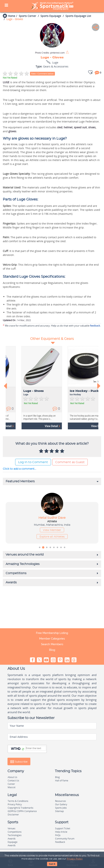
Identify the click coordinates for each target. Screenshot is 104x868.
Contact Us (13, 781)
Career (11, 784)
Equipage (13, 842)
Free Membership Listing (52, 633)
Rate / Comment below (42, 74)
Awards (12, 839)
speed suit (80, 127)
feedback (95, 326)
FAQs (58, 835)
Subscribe (19, 762)
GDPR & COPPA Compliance (22, 811)
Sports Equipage (51, 16)
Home (12, 16)
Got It (52, 864)
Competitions (15, 832)
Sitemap (59, 811)
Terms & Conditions (18, 801)
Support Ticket (63, 828)
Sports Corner (27, 16)
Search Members (52, 644)
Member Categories (52, 639)
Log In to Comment (33, 462)
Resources (61, 801)
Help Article (61, 832)
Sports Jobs (61, 808)
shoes (92, 127)
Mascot (12, 787)
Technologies (15, 835)
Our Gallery (61, 804)
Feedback (60, 842)
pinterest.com (50, 53)
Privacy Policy (75, 859)
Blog (52, 650)
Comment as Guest (70, 462)
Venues (12, 828)
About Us (12, 777)
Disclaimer (13, 815)
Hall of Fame (62, 781)
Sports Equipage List (78, 16)
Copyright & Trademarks (21, 808)
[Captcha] (36, 748)
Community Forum (65, 839)
